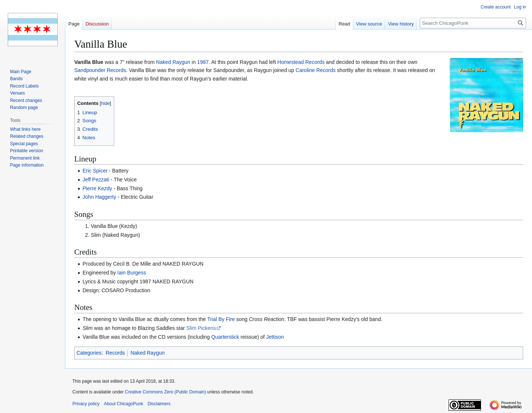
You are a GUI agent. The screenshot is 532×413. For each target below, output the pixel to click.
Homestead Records (301, 62)
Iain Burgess (132, 273)
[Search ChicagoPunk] (473, 23)
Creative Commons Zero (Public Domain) (165, 392)
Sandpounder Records (100, 70)
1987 (203, 62)
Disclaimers (159, 404)
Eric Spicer (95, 171)
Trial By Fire (221, 319)
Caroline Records (316, 70)
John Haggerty (99, 197)
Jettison (275, 337)
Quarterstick (225, 337)
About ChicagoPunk (123, 404)
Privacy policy (86, 404)
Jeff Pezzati (96, 180)
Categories (89, 353)
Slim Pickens (201, 328)
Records (115, 353)
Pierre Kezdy (97, 188)
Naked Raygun (173, 62)
